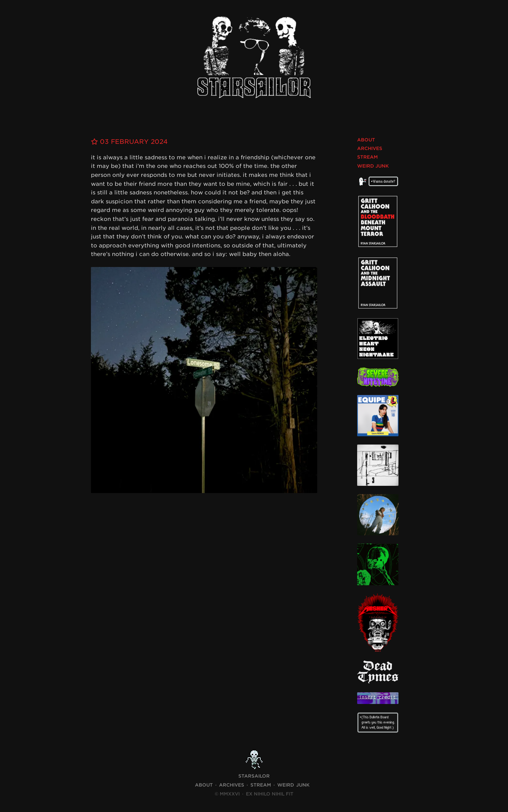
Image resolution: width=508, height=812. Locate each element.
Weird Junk (373, 166)
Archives (370, 148)
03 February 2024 (129, 142)
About (366, 140)
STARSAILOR (254, 776)
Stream (367, 157)
